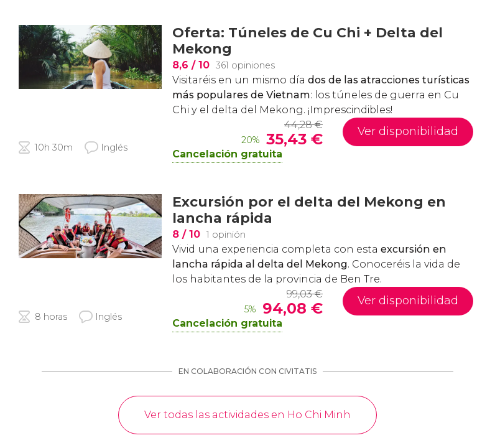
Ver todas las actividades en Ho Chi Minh (247, 415)
